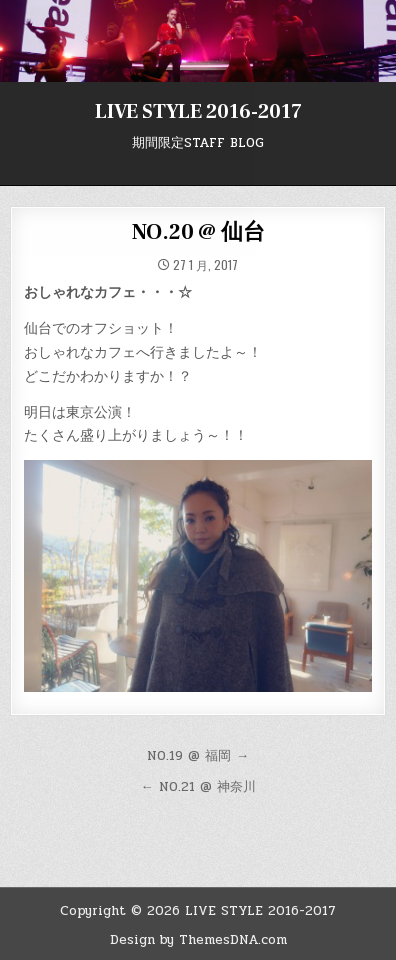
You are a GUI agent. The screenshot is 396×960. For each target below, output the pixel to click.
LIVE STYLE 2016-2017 (198, 112)
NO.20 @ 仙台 (198, 232)
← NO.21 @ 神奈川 (198, 787)
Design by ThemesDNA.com (198, 940)
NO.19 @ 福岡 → (198, 756)
